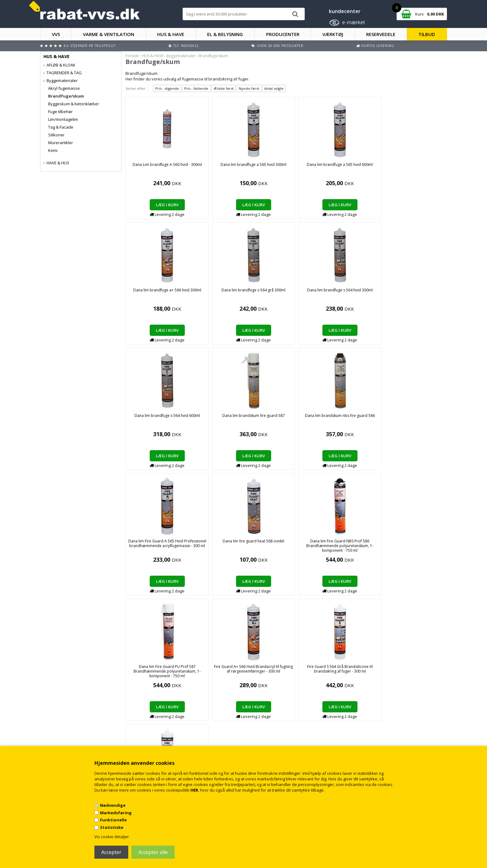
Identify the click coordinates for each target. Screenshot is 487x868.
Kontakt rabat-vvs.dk (167, 727)
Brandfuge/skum (66, 96)
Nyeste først (249, 88)
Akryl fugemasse (64, 88)
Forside (132, 56)
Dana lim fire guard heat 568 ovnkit (156, 418)
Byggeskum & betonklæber (74, 104)
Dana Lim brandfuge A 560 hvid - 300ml (156, 167)
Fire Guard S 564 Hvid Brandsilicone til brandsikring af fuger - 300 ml (157, 546)
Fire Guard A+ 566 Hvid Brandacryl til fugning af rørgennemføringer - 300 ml (351, 420)
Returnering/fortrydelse (170, 733)
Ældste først (224, 88)
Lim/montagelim (63, 119)
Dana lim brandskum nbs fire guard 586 (351, 292)
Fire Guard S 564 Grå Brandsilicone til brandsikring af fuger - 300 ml (416, 420)
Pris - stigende (167, 88)
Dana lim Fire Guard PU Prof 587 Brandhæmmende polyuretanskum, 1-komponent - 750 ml (286, 423)
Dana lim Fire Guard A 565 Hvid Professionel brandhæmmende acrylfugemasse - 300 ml (416, 295)
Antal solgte (274, 88)
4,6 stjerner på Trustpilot (90, 46)
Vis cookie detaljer (112, 837)
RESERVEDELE (381, 34)
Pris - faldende (196, 88)
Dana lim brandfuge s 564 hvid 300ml (156, 292)
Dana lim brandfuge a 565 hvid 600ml (286, 167)
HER (194, 790)
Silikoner (56, 135)
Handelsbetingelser (167, 721)
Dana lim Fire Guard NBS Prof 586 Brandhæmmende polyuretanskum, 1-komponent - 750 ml (221, 423)
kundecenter (345, 11)
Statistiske (112, 827)
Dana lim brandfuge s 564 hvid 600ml (221, 292)
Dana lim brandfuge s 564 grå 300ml (416, 167)
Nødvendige (113, 805)
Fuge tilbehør (60, 112)
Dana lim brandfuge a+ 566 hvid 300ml (351, 167)
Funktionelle (113, 820)
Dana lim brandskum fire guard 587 (286, 292)
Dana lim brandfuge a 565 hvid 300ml (221, 167)
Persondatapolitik (165, 740)
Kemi (53, 150)
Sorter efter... (137, 88)
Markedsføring (116, 813)
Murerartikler (61, 143)
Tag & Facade (61, 127)
